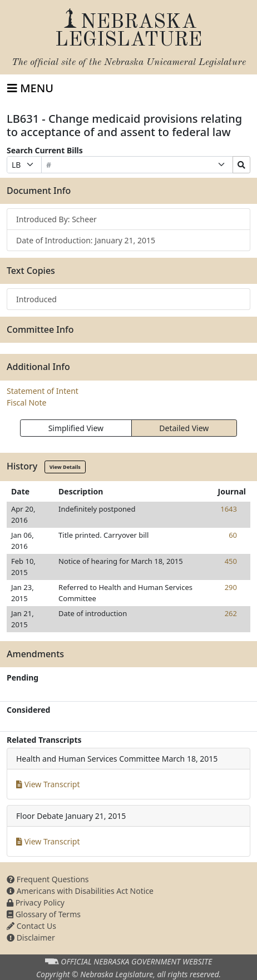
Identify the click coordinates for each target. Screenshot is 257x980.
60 (233, 535)
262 (231, 613)
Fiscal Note (26, 402)
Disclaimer (31, 937)
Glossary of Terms (44, 914)
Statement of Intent (43, 391)
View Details (65, 467)
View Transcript (48, 784)
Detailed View (184, 428)
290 (231, 587)
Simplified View (76, 428)
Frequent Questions (48, 879)
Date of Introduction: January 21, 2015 (86, 240)
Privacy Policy (36, 902)
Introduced (36, 299)
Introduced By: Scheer (56, 219)
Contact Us (31, 926)
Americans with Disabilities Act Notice (80, 891)
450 (231, 561)
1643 (229, 509)
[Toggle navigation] (30, 88)
